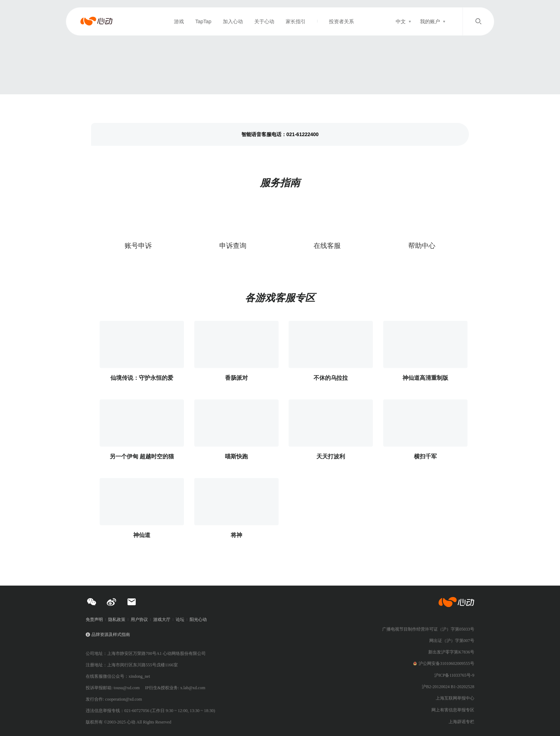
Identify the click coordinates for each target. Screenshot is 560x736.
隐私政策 (117, 620)
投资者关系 (341, 21)
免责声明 (94, 620)
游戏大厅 (162, 620)
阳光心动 (198, 620)
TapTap (203, 21)
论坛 (180, 620)
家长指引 (296, 21)
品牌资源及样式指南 (111, 635)
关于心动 (264, 21)
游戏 (179, 21)
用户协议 (139, 620)
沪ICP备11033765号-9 (454, 675)
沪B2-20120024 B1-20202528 (448, 687)
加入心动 (233, 21)
